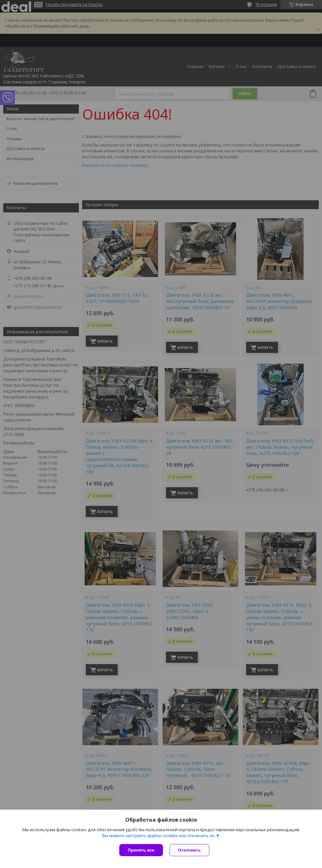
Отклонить (189, 850)
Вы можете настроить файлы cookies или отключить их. (159, 836)
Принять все (141, 850)
